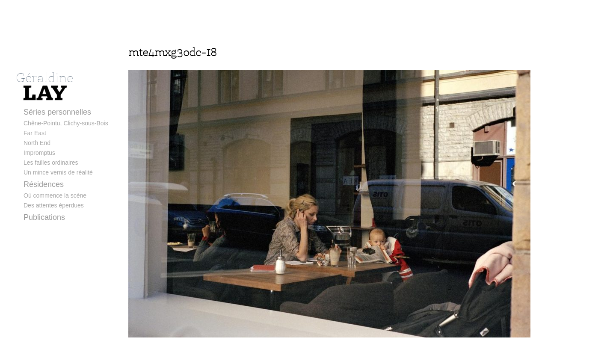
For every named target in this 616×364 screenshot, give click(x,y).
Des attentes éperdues (54, 205)
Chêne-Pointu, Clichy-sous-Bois (66, 123)
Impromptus (39, 153)
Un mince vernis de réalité (58, 172)
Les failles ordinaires (51, 163)
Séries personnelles (57, 112)
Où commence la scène (55, 195)
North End (37, 143)
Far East (35, 133)
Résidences (44, 184)
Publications (44, 217)
